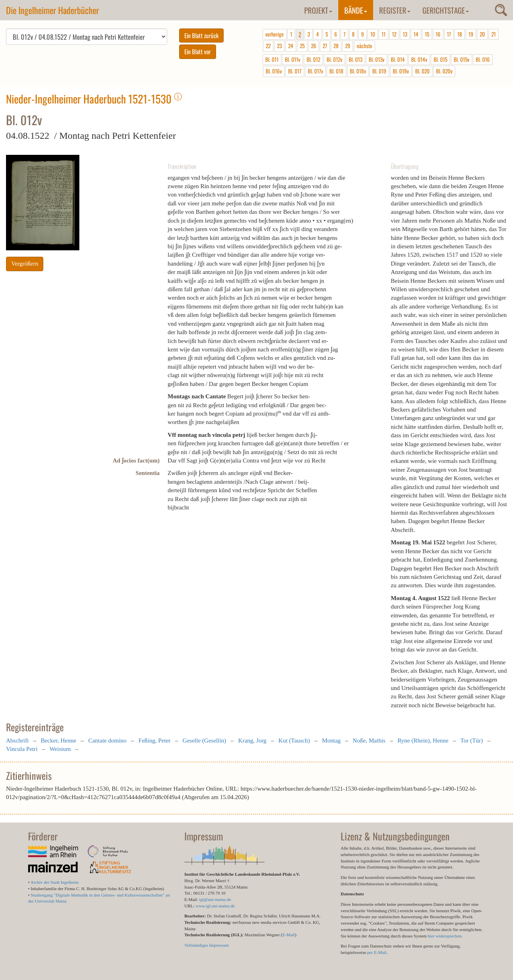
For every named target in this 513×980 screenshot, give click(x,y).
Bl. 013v (377, 59)
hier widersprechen (444, 936)
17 (449, 34)
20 (482, 34)
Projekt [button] (318, 10)
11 (384, 34)
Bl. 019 (379, 71)
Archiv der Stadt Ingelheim (55, 882)
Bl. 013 (355, 59)
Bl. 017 (295, 71)
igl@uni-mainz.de (215, 899)
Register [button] (395, 10)
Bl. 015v (461, 59)
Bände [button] (356, 10)
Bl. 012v (334, 59)
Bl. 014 (398, 59)
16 (438, 34)
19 (471, 34)
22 (268, 46)
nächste (365, 46)
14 (416, 34)
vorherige (275, 34)
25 (302, 46)
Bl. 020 (422, 71)
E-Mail (288, 935)
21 (494, 34)
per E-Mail (377, 952)
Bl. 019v (401, 71)
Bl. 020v (444, 71)
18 (460, 34)
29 (348, 46)
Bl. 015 (440, 59)
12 (394, 34)
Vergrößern (25, 264)
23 (279, 46)
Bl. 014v (419, 59)
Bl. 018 (336, 71)
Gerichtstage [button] (446, 10)
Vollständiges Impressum (207, 945)
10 (373, 34)
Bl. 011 (272, 59)
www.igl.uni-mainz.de (215, 906)
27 (325, 46)
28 (336, 46)
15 (427, 34)
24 (291, 46)
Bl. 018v (358, 71)
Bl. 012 (313, 59)
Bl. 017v (315, 71)
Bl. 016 (483, 59)
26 (314, 46)
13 (405, 34)
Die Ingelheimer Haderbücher (53, 10)
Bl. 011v (293, 59)
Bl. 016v (274, 71)
